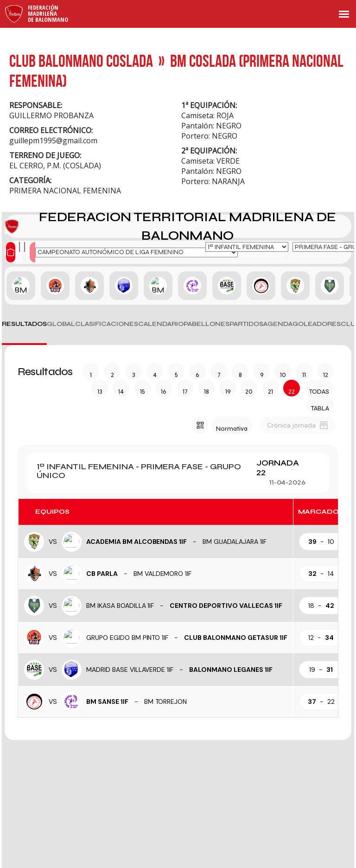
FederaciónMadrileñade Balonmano (48, 13)
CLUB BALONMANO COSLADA (81, 61)
